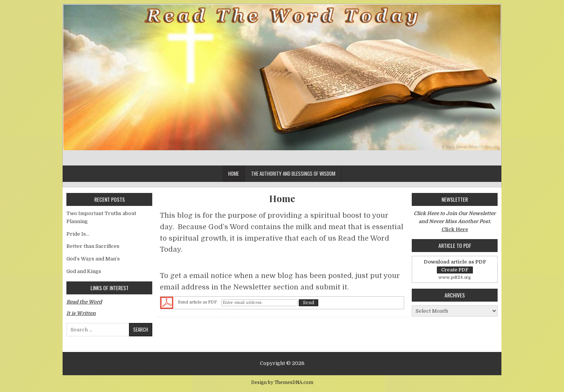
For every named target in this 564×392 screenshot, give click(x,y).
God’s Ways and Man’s (93, 259)
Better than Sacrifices (93, 246)
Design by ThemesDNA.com (282, 382)
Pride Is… (78, 234)
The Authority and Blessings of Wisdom (293, 174)
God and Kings (84, 271)
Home (234, 174)
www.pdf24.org (455, 277)
